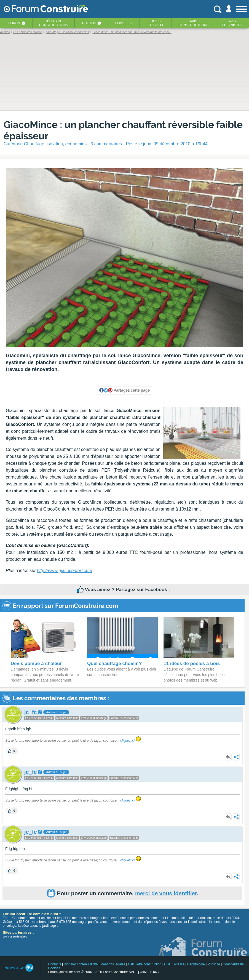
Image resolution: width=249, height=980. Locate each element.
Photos (89, 23)
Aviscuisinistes (232, 23)
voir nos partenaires (15, 937)
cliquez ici (127, 741)
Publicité (214, 964)
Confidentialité (233, 964)
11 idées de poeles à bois (192, 663)
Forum (14, 23)
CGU (168, 964)
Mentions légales (113, 964)
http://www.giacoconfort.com (65, 571)
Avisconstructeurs (193, 23)
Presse (179, 964)
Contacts (54, 964)
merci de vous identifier (166, 893)
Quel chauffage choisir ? (114, 663)
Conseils (123, 23)
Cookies (54, 968)
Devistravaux (156, 23)
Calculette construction (145, 964)
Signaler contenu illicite (81, 964)
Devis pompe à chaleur (36, 663)
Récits (54, 23)
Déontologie (196, 964)
